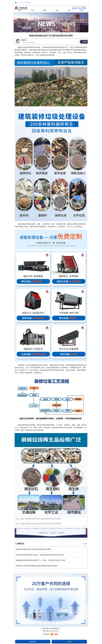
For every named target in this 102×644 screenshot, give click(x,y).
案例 (45, 10)
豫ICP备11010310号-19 (51, 631)
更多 (86, 544)
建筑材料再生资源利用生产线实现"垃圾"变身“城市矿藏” (43, 524)
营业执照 (46, 634)
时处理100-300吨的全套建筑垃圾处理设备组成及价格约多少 (37, 566)
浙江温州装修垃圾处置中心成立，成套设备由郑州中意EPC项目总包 (40, 555)
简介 (69, 10)
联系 (82, 10)
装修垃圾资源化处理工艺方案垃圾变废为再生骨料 (33, 549)
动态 (57, 10)
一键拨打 (69, 642)
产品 (32, 10)
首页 (21, 3)
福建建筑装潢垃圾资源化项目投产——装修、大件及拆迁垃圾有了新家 (41, 560)
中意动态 (27, 3)
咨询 (84, 42)
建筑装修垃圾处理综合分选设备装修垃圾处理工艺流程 (43, 519)
